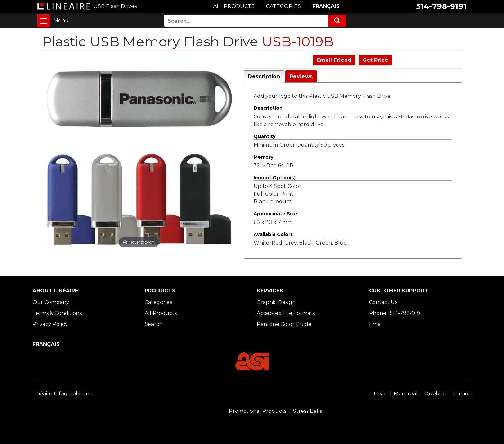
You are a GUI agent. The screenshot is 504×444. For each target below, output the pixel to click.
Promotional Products (258, 411)
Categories (158, 302)
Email (376, 324)
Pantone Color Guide (284, 324)
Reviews (301, 76)
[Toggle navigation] (44, 21)
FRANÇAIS (326, 6)
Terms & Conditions (57, 313)
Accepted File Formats (286, 313)
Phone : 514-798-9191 (396, 313)
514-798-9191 (441, 6)
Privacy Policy (50, 324)
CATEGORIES (283, 6)
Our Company (51, 302)
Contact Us (383, 302)
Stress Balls (308, 411)
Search (154, 324)
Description (264, 76)
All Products (161, 313)
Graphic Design (276, 302)
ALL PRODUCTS (234, 6)
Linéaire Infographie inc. (63, 394)
